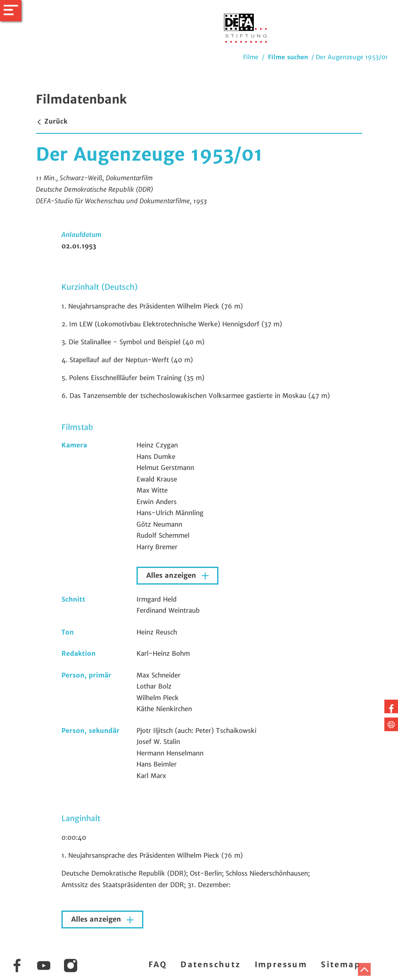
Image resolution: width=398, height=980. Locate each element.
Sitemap (341, 964)
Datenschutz (211, 964)
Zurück (52, 121)
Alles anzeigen (172, 575)
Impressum (281, 964)
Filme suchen (288, 57)
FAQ (158, 964)
